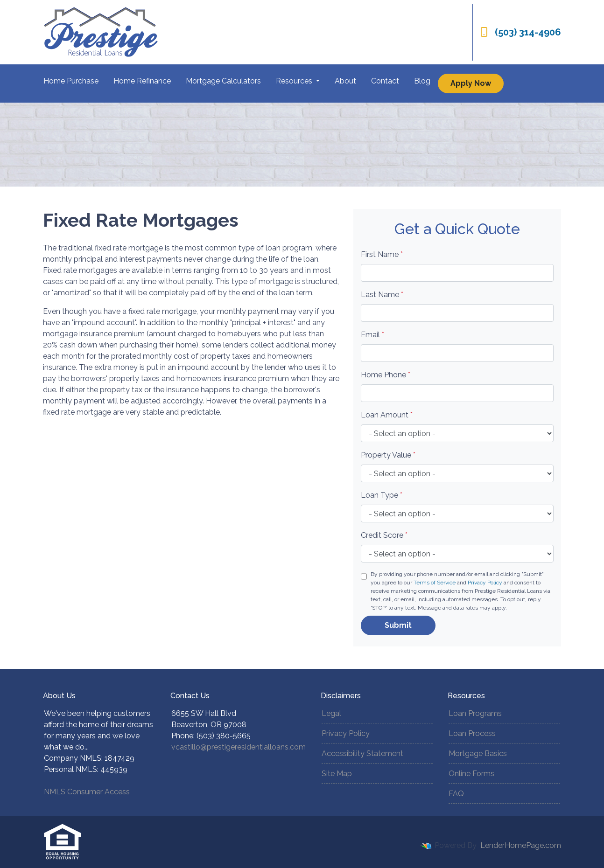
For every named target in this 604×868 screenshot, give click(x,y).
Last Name (382, 295)
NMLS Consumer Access (87, 792)
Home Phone (386, 375)
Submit (398, 625)
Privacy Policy (485, 583)
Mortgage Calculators (223, 81)
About (345, 81)
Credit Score (384, 535)
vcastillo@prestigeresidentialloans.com (239, 747)
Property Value (388, 455)
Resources (295, 81)
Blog (422, 81)
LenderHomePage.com (521, 845)
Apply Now (471, 83)
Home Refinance (142, 81)
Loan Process (472, 733)
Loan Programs (475, 713)
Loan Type (382, 495)
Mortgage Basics (478, 753)
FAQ (456, 794)
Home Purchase (71, 81)
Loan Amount (387, 415)
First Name (382, 254)
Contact (385, 81)
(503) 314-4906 (521, 32)
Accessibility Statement (362, 753)
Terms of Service (435, 583)
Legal (331, 713)
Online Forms (471, 774)
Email (372, 335)
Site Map (337, 774)
